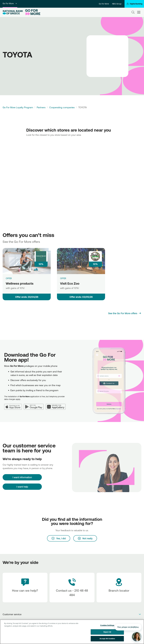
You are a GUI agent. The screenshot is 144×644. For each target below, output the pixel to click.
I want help (22, 487)
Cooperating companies (62, 107)
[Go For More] (32, 12)
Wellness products (20, 283)
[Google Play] (35, 405)
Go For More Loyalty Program (18, 107)
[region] (72, 632)
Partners (41, 107)
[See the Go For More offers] (125, 313)
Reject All (107, 632)
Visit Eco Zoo (70, 283)
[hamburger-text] (139, 12)
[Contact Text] (72, 588)
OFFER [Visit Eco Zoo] (63, 278)
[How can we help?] (25, 588)
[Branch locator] (119, 588)
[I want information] (22, 477)
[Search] (133, 12)
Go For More (10, 3)
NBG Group (117, 4)
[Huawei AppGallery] (57, 405)
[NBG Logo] (13, 12)
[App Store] (14, 405)
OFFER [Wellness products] (9, 278)
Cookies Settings (107, 625)
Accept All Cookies (107, 639)
